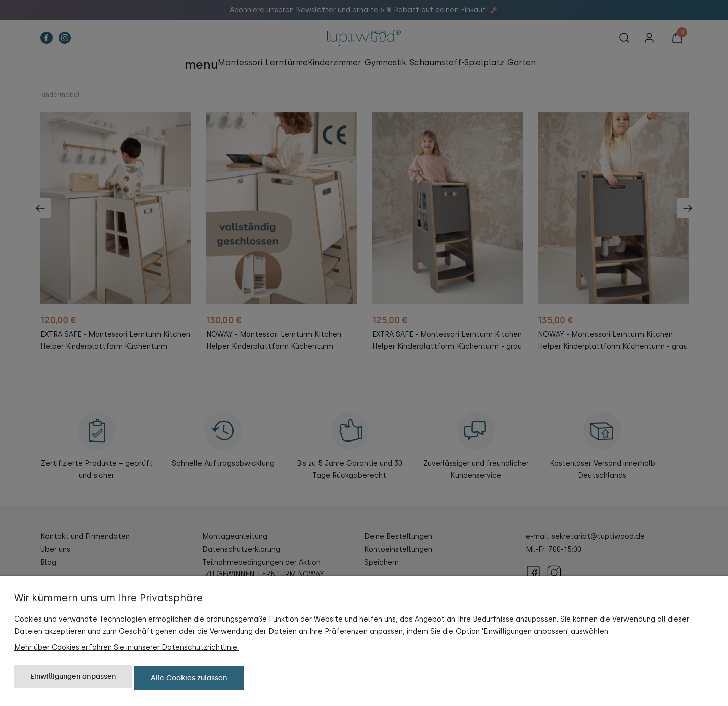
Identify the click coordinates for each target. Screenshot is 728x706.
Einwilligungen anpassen (73, 679)
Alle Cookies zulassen (189, 679)
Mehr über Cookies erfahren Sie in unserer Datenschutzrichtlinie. (126, 650)
